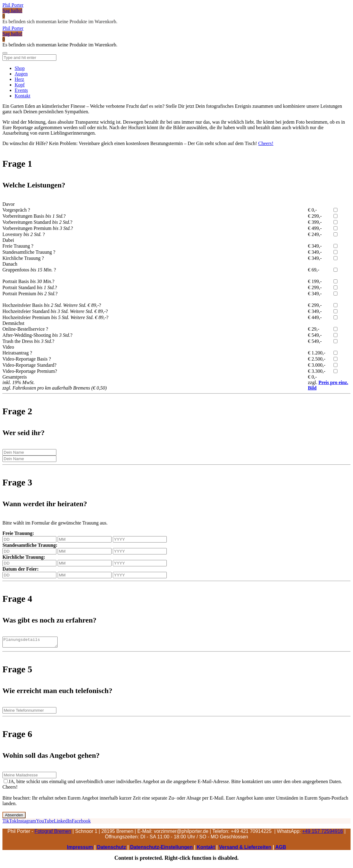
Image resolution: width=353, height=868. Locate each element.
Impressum (80, 849)
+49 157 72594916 (323, 833)
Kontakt (206, 849)
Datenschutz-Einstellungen (161, 849)
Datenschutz (111, 849)
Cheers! (266, 143)
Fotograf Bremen (53, 833)
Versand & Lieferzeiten (245, 849)
